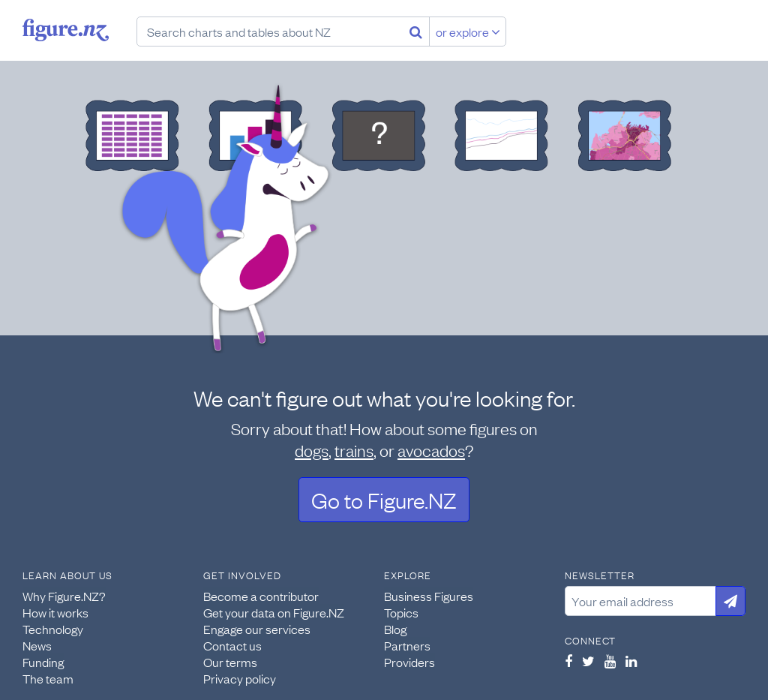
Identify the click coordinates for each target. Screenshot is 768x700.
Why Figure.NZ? (64, 596)
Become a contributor (261, 596)
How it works (55, 612)
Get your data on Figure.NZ (274, 612)
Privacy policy (240, 678)
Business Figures (429, 596)
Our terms (230, 662)
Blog (395, 629)
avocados (431, 450)
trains (354, 450)
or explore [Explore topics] (468, 32)
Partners (407, 645)
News (37, 645)
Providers (409, 662)
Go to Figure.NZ (384, 499)
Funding (43, 662)
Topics (401, 612)
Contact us (232, 645)
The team (48, 678)
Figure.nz (66, 30)
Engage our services (257, 629)
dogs (312, 450)
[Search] (416, 32)
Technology (53, 629)
